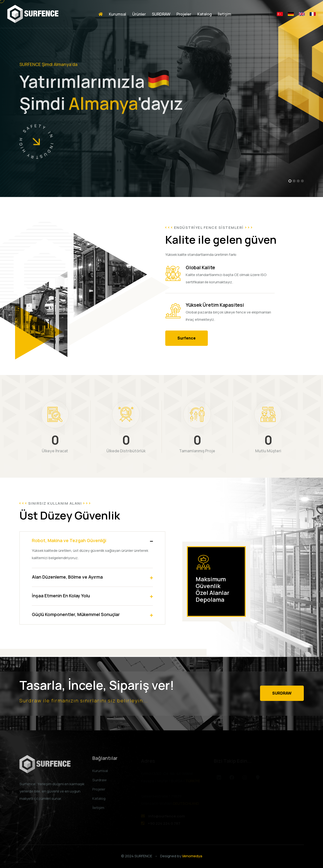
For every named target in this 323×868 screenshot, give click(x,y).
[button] (290, 181)
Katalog (205, 14)
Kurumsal (118, 14)
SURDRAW (161, 14)
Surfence (187, 338)
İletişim (224, 14)
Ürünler (139, 14)
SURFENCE (143, 856)
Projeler (184, 14)
